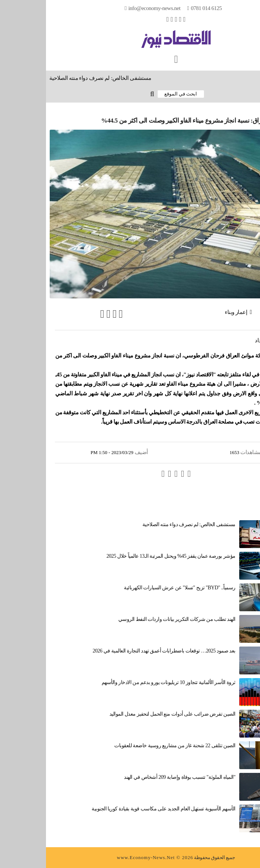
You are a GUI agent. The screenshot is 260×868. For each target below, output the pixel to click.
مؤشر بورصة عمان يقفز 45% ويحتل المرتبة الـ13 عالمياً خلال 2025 (125, 556)
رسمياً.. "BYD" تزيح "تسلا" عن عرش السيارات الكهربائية (134, 588)
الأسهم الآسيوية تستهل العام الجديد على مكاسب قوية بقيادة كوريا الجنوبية (118, 809)
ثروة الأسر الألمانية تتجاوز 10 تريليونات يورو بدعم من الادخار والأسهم (123, 682)
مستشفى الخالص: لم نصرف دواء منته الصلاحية (52, 78)
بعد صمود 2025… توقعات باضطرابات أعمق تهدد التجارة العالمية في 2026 (118, 651)
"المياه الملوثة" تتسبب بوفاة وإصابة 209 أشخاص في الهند (134, 777)
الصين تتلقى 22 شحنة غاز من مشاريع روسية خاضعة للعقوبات (129, 746)
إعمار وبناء (190, 312)
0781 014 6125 (161, 8)
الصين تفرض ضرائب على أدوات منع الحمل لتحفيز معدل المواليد (126, 714)
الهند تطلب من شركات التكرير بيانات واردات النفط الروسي (131, 619)
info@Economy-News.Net (108, 8)
